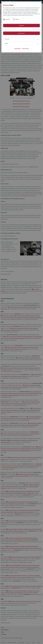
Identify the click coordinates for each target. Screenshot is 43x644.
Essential (8, 19)
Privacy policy (25, 49)
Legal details (17, 49)
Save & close (21, 33)
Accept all (21, 26)
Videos (17, 19)
